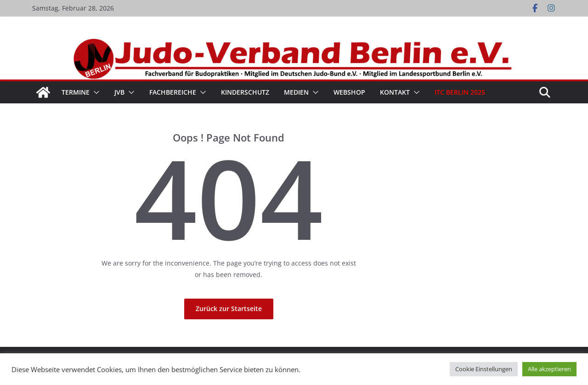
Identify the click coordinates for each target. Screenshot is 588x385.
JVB (119, 92)
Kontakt (395, 92)
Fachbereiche (173, 92)
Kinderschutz (245, 92)
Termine (76, 92)
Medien (296, 92)
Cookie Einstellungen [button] (484, 369)
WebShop (349, 92)
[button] (95, 92)
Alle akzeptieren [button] (549, 369)
